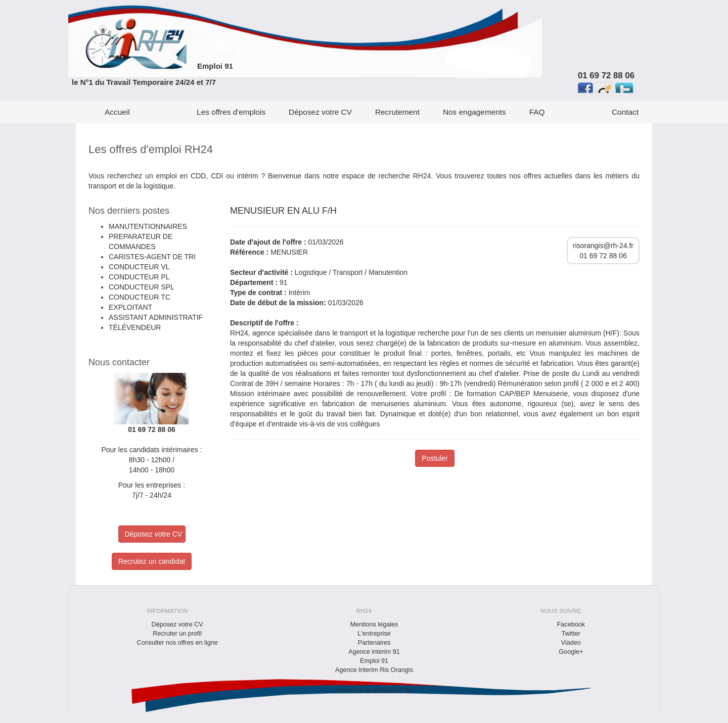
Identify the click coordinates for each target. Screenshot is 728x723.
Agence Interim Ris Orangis (374, 670)
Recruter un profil (177, 634)
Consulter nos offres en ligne (177, 643)
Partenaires (374, 643)
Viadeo (571, 643)
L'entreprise (374, 634)
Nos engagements (474, 112)
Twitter (571, 634)
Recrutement (397, 112)
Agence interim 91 (374, 652)
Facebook (571, 624)
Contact (625, 112)
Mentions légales (374, 624)
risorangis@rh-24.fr (603, 246)
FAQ (537, 112)
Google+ (571, 652)
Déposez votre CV (320, 112)
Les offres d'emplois (231, 112)
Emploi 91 (215, 66)
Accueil (117, 112)
